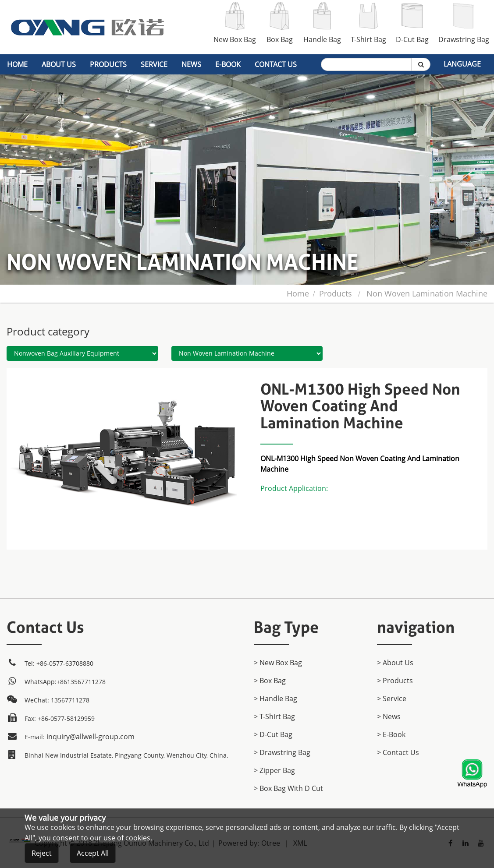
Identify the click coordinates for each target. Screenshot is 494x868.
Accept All (93, 856)
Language (462, 64)
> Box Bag (270, 681)
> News (389, 716)
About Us (59, 64)
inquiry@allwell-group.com (91, 737)
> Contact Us (398, 752)
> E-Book (391, 734)
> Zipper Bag (274, 770)
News (191, 64)
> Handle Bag (275, 699)
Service (154, 64)
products (108, 64)
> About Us (395, 663)
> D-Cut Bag (273, 734)
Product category (48, 331)
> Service (392, 699)
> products (395, 681)
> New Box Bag (278, 663)
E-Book (228, 64)
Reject (42, 856)
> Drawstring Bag (282, 752)
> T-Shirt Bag (274, 716)
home (17, 64)
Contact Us (276, 64)
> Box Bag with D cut (288, 788)
